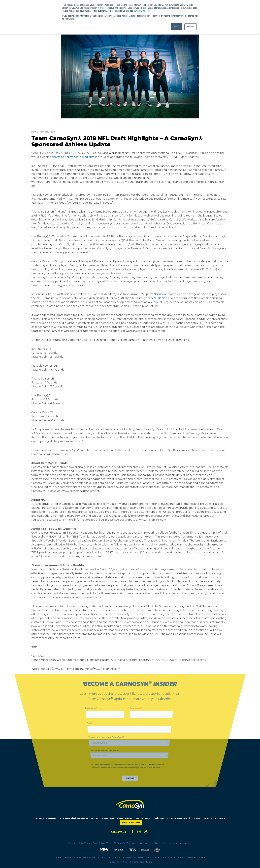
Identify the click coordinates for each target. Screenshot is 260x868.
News (35, 132)
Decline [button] (191, 27)
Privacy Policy (143, 11)
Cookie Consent (130, 862)
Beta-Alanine (146, 862)
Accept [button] (177, 27)
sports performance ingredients (73, 157)
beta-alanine (159, 298)
